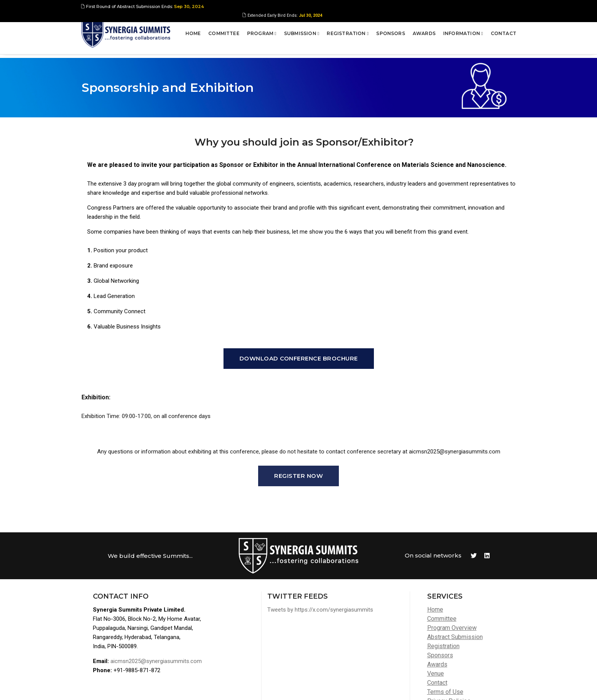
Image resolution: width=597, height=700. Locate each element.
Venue (436, 616)
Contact (503, 32)
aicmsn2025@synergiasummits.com (156, 603)
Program (261, 32)
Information (462, 32)
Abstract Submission (455, 579)
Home (192, 32)
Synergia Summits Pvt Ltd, (129, 687)
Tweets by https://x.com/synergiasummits (320, 552)
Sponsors (390, 32)
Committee (223, 32)
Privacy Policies (449, 643)
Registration (347, 32)
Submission (301, 32)
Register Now (298, 418)
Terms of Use (445, 634)
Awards (423, 32)
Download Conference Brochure (299, 300)
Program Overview (452, 570)
